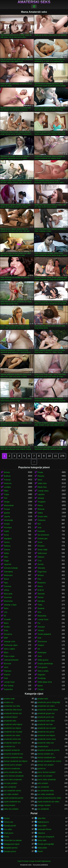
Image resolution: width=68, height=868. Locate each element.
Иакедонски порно (12, 844)
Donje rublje (42, 550)
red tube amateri (11, 783)
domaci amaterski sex (46, 758)
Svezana (41, 627)
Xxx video (8, 829)
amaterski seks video (46, 721)
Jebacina (41, 833)
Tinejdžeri (42, 502)
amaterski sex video (12, 735)
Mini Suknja (9, 686)
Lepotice (41, 494)
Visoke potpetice (44, 634)
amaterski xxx (9, 746)
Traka (40, 605)
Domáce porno (10, 851)
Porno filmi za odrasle (13, 840)
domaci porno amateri (13, 765)
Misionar (41, 509)
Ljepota (7, 517)
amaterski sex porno (46, 732)
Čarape (7, 509)
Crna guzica (42, 667)
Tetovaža (41, 568)
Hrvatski (7, 619)
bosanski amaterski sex (13, 754)
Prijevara (7, 671)
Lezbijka (7, 487)
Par (39, 623)
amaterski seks (10, 721)
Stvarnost (8, 597)
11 (56, 456)
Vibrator (41, 631)
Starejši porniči (10, 826)
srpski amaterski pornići (13, 798)
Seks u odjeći (9, 649)
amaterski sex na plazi (13, 732)
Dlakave (41, 557)
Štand (6, 579)
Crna (40, 561)
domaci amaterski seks (13, 758)
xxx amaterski (43, 809)
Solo (39, 612)
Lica (6, 612)
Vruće (40, 542)
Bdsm (6, 623)
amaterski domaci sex (13, 713)
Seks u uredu (43, 671)
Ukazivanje (8, 520)
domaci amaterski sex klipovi (16, 761)
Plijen (6, 491)
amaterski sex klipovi (12, 728)
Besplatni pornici (11, 848)
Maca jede (8, 594)
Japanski (7, 564)
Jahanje (41, 498)
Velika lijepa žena (45, 682)
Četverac (8, 586)
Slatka (40, 513)
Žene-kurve (42, 642)
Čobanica (41, 520)
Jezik (40, 656)
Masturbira (42, 616)
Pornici (7, 818)
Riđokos (7, 546)
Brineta (7, 472)
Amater (7, 524)
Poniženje (42, 678)
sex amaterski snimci (12, 791)
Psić (6, 498)
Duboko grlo (43, 539)
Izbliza (6, 590)
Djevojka (41, 601)
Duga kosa (42, 572)
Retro (6, 608)
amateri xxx (9, 702)
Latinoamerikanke (11, 660)
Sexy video (42, 826)
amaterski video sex (46, 743)
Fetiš (6, 678)
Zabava (7, 550)
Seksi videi (42, 840)
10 (49, 456)
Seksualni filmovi (44, 829)
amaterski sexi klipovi (46, 735)
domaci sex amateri (46, 765)
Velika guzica (43, 660)
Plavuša (41, 476)
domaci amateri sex (46, 754)
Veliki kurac (42, 553)
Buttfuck (7, 476)
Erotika (7, 627)
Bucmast (7, 664)
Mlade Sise (42, 487)
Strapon (41, 645)
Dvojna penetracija (45, 664)
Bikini (6, 653)
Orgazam (41, 675)
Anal (39, 528)
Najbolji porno (43, 822)
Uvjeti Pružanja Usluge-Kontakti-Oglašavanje (34, 861)
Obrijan (7, 502)
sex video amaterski (46, 794)
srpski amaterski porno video (49, 798)
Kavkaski (41, 531)
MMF (6, 638)
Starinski (41, 594)
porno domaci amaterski (14, 776)
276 (62, 456)
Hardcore (8, 483)
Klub (39, 638)
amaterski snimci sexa (47, 739)
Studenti (41, 608)
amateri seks (43, 699)
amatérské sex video (46, 706)
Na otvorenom (43, 535)
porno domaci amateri (46, 772)
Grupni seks (42, 517)
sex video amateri (11, 794)
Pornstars (8, 528)
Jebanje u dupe (10, 605)
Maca (40, 480)
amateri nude (9, 699)
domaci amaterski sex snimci (49, 761)
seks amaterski (10, 787)
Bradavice (42, 583)
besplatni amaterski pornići (48, 750)
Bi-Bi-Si (41, 590)
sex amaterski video (46, 791)
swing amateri (10, 805)
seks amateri (43, 783)
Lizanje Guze (43, 619)
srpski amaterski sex (12, 802)
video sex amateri (11, 809)
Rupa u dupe (9, 656)
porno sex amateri (45, 776)
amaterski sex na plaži (47, 728)
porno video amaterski (47, 780)
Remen (41, 597)
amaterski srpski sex (12, 743)
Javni (6, 667)
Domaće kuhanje (11, 568)
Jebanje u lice (9, 642)
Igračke (7, 513)
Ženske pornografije (46, 844)
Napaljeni (8, 539)
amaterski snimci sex (12, 739)
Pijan (6, 583)
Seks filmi (41, 818)
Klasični (7, 675)
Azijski (6, 531)
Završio (41, 564)
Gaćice (7, 542)
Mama (40, 505)
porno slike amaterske (13, 780)
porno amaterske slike (13, 772)
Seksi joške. (42, 848)
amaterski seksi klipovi (13, 724)
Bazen (40, 686)
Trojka (6, 494)
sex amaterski (43, 787)
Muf (39, 524)
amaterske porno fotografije (49, 702)
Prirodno (41, 546)
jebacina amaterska (12, 769)
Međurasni (8, 575)
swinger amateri (44, 805)
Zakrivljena (8, 572)
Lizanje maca (43, 491)
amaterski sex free (45, 724)
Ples (39, 579)
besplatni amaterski (12, 750)
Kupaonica (8, 689)
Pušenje (7, 480)
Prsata (40, 472)
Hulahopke (42, 653)
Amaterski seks (34, 2)
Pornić (40, 851)
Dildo (6, 557)
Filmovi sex (8, 822)
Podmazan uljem (11, 645)
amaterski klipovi (11, 717)
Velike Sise (42, 483)
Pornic (6, 837)
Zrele (6, 631)
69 (5, 616)
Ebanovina (8, 601)
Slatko (6, 553)
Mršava (41, 575)
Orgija (6, 561)
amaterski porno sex (46, 717)
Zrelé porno (9, 833)
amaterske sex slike (12, 706)
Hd (39, 649)
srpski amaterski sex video (48, 802)
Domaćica (8, 634)
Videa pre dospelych (46, 837)
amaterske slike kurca (13, 710)
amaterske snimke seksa (48, 710)
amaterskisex (43, 746)
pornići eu (42, 769)
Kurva (6, 535)
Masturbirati (9, 505)
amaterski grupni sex (46, 713)
